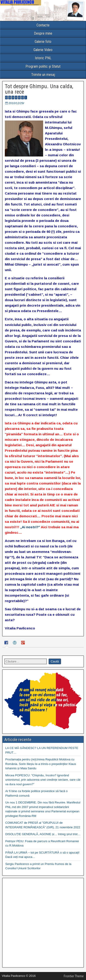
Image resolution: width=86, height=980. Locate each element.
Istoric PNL (43, 58)
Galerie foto (43, 42)
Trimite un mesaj (43, 75)
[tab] (7, 643)
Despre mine (43, 33)
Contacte (43, 25)
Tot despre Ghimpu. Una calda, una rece (39, 89)
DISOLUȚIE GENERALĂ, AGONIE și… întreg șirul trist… (43, 834)
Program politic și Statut (43, 66)
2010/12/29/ (16, 103)
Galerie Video (43, 50)
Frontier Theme (74, 976)
